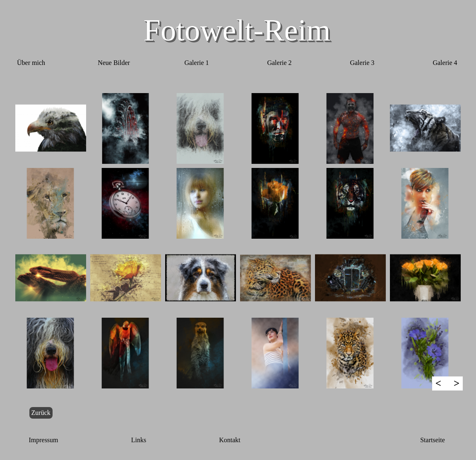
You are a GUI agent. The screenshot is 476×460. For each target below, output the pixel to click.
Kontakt (230, 440)
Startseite (433, 440)
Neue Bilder (114, 63)
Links (139, 440)
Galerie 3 (362, 63)
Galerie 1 (196, 63)
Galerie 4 (445, 63)
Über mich (31, 63)
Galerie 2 (279, 63)
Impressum (43, 440)
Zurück (41, 413)
